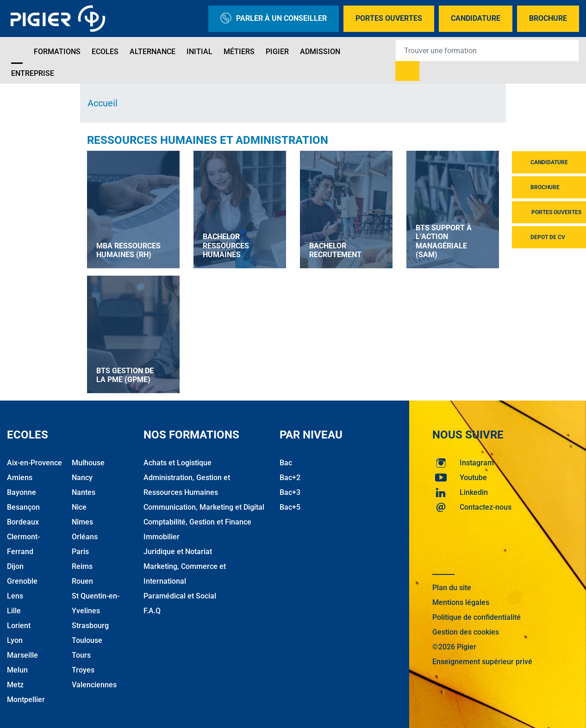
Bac (286, 463)
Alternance (153, 52)
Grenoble (22, 581)
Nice (79, 507)
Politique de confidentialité (477, 617)
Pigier (277, 52)
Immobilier (162, 537)
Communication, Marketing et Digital (204, 507)
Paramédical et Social (180, 596)
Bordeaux (23, 522)
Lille (14, 611)
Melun (17, 670)
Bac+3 (290, 492)
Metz (15, 685)
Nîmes (82, 522)
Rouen (82, 581)
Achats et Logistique (178, 463)
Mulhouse (88, 463)
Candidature (476, 18)
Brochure (548, 18)
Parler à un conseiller (274, 19)
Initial (199, 52)
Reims (82, 566)
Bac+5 (290, 507)
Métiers (239, 52)
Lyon (15, 640)
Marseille (22, 655)
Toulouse (87, 640)
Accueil (103, 103)
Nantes (84, 492)
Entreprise (33, 73)
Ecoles (105, 52)
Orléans (85, 537)
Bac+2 (290, 478)
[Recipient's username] (487, 50)
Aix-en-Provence (34, 463)
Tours (81, 655)
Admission (320, 52)
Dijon (15, 566)
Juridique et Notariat (178, 552)
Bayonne (22, 492)
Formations (57, 52)
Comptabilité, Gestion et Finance (197, 522)
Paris (80, 552)
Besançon (23, 507)
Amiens (20, 478)
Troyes (83, 670)
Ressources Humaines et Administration (208, 140)
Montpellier (26, 700)
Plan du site (452, 588)
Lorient (19, 626)
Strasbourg (90, 626)
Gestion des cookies (466, 632)
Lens (15, 596)
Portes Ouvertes (389, 18)
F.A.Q (152, 611)
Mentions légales (461, 602)
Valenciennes (94, 685)
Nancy (82, 478)
